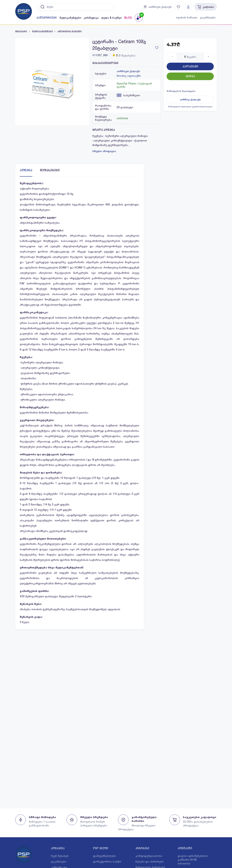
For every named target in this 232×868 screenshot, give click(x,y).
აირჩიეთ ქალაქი (128, 71)
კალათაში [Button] (190, 66)
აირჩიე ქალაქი (190, 99)
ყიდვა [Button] (190, 76)
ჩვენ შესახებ (60, 856)
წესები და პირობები (150, 861)
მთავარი (21, 32)
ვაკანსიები (208, 17)
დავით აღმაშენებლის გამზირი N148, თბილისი (193, 860)
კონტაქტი (185, 848)
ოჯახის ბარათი (187, 17)
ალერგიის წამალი (70, 32)
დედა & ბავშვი (111, 18)
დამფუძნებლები (105, 856)
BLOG (128, 18)
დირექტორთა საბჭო (107, 861)
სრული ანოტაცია (104, 151)
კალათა (206, 7)
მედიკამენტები (70, 18)
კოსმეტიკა (91, 18)
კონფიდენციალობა (149, 856)
